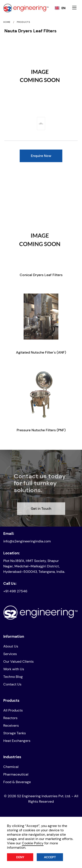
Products (24, 22)
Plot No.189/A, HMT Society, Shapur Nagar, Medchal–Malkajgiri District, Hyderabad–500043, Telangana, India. (34, 566)
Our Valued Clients (18, 661)
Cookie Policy (33, 843)
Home (7, 22)
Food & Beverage (17, 782)
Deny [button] (20, 857)
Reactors (10, 718)
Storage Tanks (15, 733)
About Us (11, 646)
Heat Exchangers (17, 741)
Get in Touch (41, 517)
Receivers (11, 726)
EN (60, 8)
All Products (13, 710)
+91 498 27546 (15, 591)
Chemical (11, 767)
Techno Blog (13, 677)
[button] (75, 8)
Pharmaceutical (16, 774)
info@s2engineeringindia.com (27, 541)
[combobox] (60, 8)
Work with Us (14, 669)
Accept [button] (50, 857)
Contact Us (12, 684)
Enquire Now (41, 156)
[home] (17, 8)
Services (10, 654)
